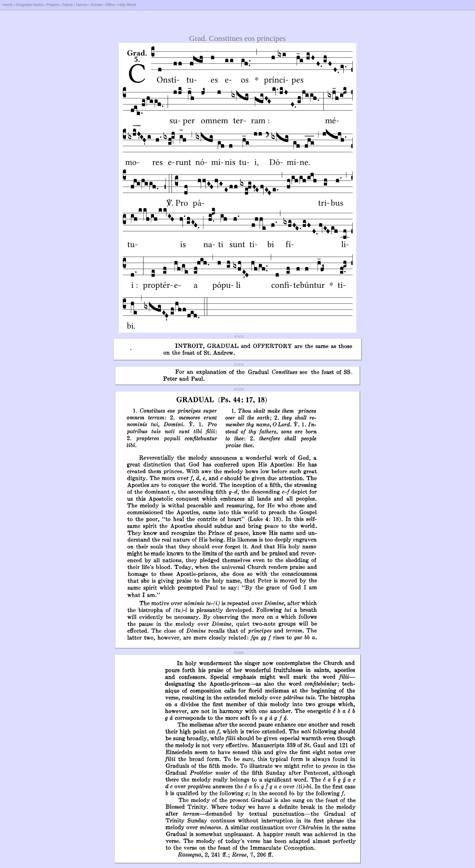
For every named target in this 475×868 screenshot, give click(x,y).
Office (110, 5)
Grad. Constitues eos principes (237, 38)
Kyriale (96, 5)
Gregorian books (30, 5)
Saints (68, 5)
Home (8, 5)
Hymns (82, 5)
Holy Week (127, 5)
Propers (53, 5)
